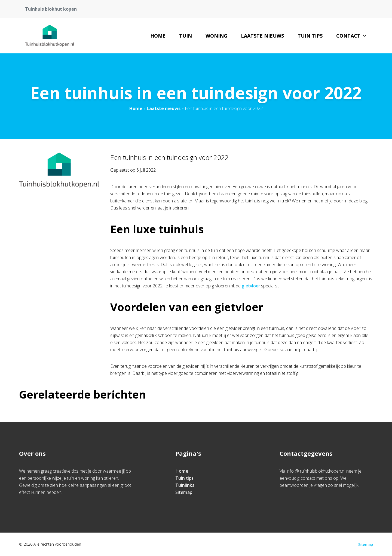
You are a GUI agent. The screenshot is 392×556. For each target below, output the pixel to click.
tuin (186, 36)
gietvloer (251, 286)
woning (216, 36)
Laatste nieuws (262, 36)
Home (158, 36)
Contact (352, 36)
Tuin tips (310, 36)
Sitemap (184, 492)
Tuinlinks (185, 485)
